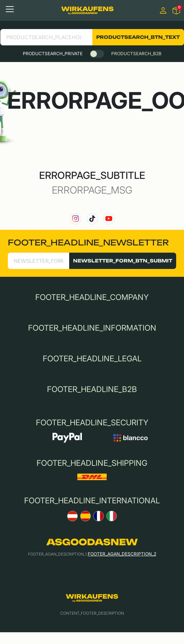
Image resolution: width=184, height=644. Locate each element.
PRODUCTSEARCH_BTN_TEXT (138, 37)
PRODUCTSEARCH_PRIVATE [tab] (53, 54)
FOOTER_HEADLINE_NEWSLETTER (88, 243)
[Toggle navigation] (10, 9)
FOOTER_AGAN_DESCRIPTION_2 (122, 554)
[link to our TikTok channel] (92, 219)
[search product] (46, 37)
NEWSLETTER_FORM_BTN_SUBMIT (123, 261)
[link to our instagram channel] (76, 219)
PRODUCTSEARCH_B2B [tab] (136, 54)
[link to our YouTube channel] (109, 219)
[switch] (97, 54)
